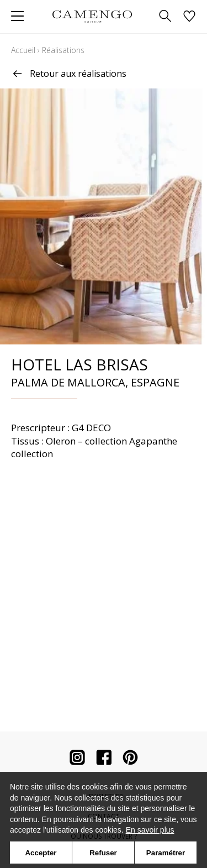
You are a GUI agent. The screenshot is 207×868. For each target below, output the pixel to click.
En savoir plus (150, 830)
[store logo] (92, 16)
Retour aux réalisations (69, 74)
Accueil (23, 50)
